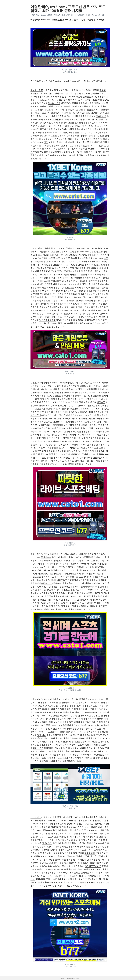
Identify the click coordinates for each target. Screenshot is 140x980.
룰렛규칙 (35, 554)
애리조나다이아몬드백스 (44, 840)
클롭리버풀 (96, 268)
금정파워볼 (90, 853)
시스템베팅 (69, 422)
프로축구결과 (65, 725)
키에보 (68, 603)
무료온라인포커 (55, 314)
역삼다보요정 (37, 90)
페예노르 (94, 600)
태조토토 (93, 281)
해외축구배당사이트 (93, 304)
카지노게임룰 (72, 570)
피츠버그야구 (91, 425)
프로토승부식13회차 (40, 383)
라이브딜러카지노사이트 (86, 587)
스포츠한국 (53, 732)
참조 (80, 146)
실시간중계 (61, 706)
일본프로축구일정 (47, 320)
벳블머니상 (49, 392)
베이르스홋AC (37, 248)
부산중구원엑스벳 (88, 564)
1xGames (37, 577)
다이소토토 (38, 748)
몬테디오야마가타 (57, 751)
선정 (46, 142)
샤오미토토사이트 (93, 866)
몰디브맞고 (62, 580)
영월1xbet (42, 735)
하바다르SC (83, 863)
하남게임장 (47, 843)
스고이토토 (53, 837)
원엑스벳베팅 (68, 441)
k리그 (75, 882)
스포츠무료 (40, 409)
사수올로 (82, 323)
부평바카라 (46, 583)
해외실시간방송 (63, 454)
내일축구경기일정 (62, 399)
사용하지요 (83, 126)
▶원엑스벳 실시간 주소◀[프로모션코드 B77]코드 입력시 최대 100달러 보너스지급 (69, 81)
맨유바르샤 (100, 725)
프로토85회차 (87, 755)
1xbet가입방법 (50, 297)
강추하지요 (101, 116)
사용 (40, 133)
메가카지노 (36, 817)
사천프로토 (47, 830)
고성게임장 (65, 719)
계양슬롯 (101, 402)
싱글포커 (35, 699)
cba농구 (87, 712)
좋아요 (91, 123)
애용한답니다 (92, 110)
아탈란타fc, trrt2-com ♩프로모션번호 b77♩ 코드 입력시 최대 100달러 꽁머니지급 (60, 15)
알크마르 (55, 252)
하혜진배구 (47, 418)
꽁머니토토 (46, 557)
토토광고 (75, 590)
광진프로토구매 (93, 432)
